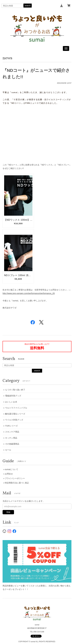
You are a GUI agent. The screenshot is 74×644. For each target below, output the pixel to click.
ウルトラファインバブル (16, 408)
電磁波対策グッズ (13, 396)
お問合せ (9, 474)
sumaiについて (11, 469)
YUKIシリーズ (11, 426)
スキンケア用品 (12, 432)
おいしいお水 (11, 402)
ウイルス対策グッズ (14, 420)
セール (8, 450)
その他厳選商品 (12, 444)
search (28, 6)
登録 (8, 512)
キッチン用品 (11, 438)
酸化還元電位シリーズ (15, 414)
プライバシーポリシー (15, 478)
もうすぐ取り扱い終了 (15, 390)
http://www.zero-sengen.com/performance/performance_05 (29, 293)
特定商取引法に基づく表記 (17, 483)
